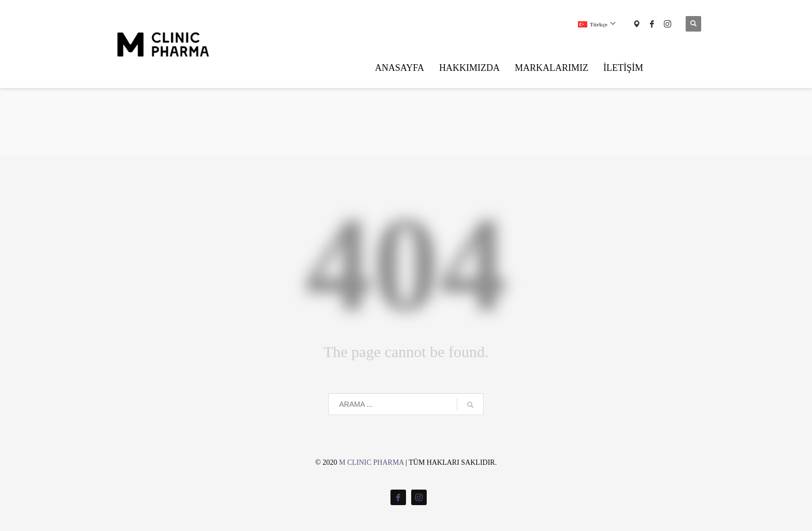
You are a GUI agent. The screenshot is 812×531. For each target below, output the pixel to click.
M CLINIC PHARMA (371, 462)
